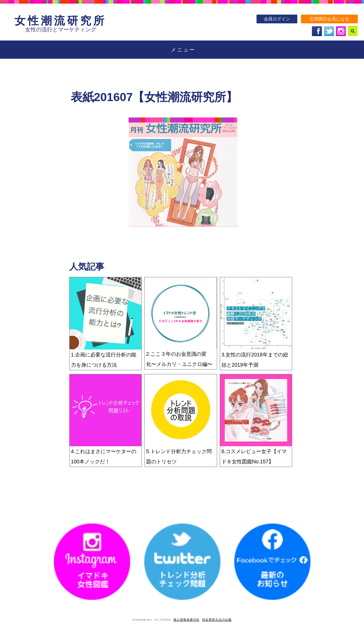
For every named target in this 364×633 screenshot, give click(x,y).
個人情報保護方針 (187, 620)
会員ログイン (277, 19)
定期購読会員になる (329, 19)
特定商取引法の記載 (217, 620)
